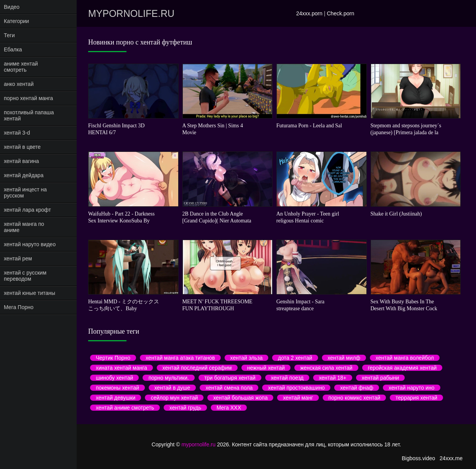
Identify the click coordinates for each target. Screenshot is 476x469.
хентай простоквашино (296, 388)
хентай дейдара (24, 175)
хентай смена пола (229, 388)
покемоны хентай (117, 388)
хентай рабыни (380, 378)
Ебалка (13, 49)
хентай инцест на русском (25, 193)
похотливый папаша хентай (29, 115)
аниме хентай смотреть (21, 67)
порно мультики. (168, 378)
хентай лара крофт (27, 210)
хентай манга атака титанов (180, 358)
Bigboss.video (418, 458)
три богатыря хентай (230, 378)
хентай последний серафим (197, 368)
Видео (12, 7)
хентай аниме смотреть (125, 408)
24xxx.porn (309, 13)
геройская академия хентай (402, 368)
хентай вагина (21, 161)
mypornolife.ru (131, 13)
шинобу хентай (114, 378)
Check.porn (341, 13)
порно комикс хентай (354, 398)
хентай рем (18, 258)
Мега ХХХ (229, 408)
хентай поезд (287, 378)
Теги (9, 35)
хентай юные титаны (30, 293)
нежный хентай (266, 368)
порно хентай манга (28, 98)
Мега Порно (19, 307)
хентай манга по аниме (24, 227)
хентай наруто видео (30, 244)
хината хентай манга (121, 368)
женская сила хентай (326, 368)
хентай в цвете (22, 147)
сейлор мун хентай (174, 398)
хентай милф (344, 358)
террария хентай (416, 398)
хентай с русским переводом (25, 276)
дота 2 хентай (295, 358)
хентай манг (298, 398)
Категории (16, 21)
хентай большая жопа (240, 398)
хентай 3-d (17, 133)
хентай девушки (116, 398)
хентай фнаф (357, 388)
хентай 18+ (333, 378)
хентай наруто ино (412, 388)
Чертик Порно (113, 358)
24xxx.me (451, 458)
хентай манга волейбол (405, 358)
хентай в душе (172, 388)
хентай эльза (247, 358)
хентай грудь (185, 408)
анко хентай (19, 84)
